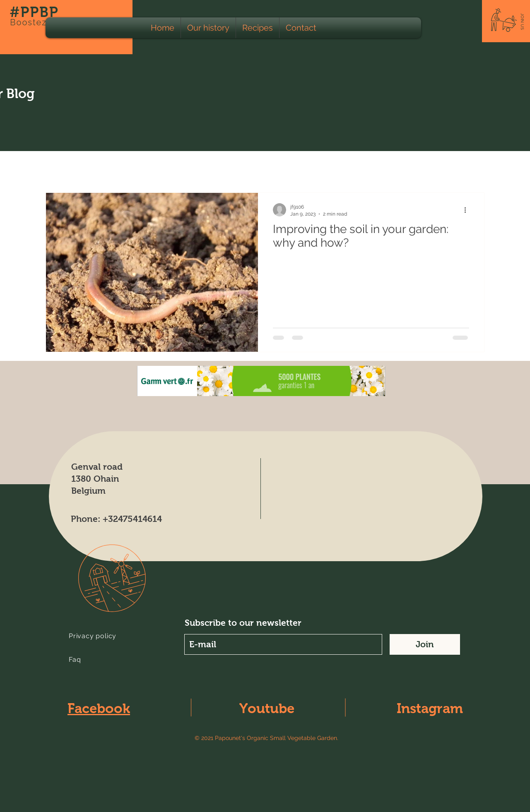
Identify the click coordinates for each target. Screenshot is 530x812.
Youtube (267, 708)
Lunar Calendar (306, 167)
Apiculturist (248, 167)
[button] (522, 22)
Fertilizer (446, 167)
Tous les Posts (67, 167)
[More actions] (468, 210)
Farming (161, 167)
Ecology (119, 167)
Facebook (99, 708)
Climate (357, 167)
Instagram (430, 708)
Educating (401, 167)
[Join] (425, 644)
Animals (202, 167)
